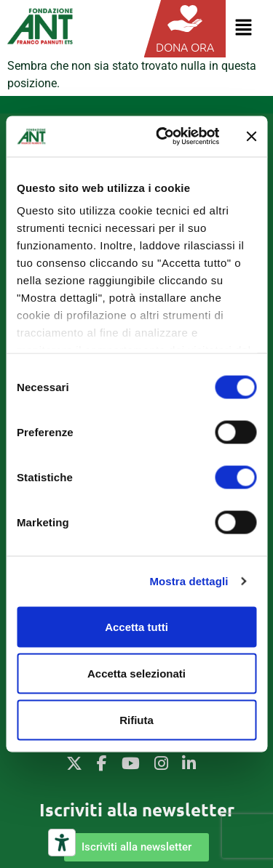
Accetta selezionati (136, 673)
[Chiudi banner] (251, 136)
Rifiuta (136, 719)
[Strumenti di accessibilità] (62, 843)
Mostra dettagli (189, 581)
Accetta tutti (136, 626)
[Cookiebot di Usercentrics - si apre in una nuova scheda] (163, 137)
